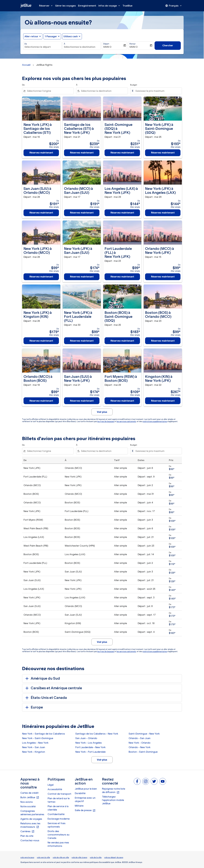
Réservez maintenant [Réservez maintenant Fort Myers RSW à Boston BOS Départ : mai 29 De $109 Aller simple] (122, 401)
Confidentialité (56, 814)
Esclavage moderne (59, 819)
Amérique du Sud (42, 678)
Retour (133, 44)
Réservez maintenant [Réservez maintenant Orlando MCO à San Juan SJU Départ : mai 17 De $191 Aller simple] (82, 213)
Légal (51, 785)
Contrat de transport (59, 794)
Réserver (47, 6)
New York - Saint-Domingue (38, 738)
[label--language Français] (174, 6)
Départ (106, 44)
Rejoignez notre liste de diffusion (114, 791)
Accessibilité (55, 789)
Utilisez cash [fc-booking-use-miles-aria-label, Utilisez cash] (71, 36)
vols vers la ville (43, 857)
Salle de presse (85, 810)
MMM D (107, 47)
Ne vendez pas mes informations (58, 844)
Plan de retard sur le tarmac (59, 800)
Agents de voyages (31, 819)
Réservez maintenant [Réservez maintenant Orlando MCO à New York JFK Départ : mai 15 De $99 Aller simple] (163, 277)
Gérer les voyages (65, 6)
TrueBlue (127, 6)
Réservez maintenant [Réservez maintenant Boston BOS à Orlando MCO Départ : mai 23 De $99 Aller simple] (163, 341)
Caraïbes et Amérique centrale (53, 688)
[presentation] (174, 6)
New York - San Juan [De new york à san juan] (34, 747)
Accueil (26, 65)
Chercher (168, 45)
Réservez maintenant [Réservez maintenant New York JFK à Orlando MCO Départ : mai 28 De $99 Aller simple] (41, 277)
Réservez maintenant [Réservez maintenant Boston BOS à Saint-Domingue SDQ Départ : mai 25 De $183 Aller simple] (122, 341)
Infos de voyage (110, 6)
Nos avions (27, 802)
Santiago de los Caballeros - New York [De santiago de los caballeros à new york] (97, 734)
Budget (134, 85)
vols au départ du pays (114, 857)
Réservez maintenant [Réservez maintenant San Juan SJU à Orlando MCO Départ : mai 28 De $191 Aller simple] (41, 213)
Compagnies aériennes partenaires (32, 813)
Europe (34, 707)
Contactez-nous (30, 840)
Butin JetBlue (30, 798)
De (26, 44)
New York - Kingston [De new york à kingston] (34, 752)
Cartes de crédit (29, 793)
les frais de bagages (106, 421)
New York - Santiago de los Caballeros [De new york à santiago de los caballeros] (43, 734)
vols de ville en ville (61, 857)
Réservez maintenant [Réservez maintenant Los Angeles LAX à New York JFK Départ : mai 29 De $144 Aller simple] (122, 213)
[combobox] (42, 47)
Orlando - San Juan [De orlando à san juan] (140, 738)
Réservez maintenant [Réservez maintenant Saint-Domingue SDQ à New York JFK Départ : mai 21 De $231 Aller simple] (122, 153)
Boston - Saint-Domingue (143, 752)
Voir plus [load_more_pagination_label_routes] (102, 760)
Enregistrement (87, 6)
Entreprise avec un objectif (85, 799)
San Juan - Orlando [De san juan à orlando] (86, 738)
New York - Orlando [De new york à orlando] (140, 743)
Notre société (28, 806)
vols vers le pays (27, 857)
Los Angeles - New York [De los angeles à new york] (35, 743)
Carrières (27, 831)
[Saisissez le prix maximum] (157, 91)
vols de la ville (96, 857)
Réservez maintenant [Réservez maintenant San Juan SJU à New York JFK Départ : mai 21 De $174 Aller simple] (82, 401)
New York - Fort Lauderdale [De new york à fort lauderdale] (90, 752)
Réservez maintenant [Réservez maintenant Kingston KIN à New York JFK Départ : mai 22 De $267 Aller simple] (163, 401)
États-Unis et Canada (46, 698)
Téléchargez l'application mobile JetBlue (113, 800)
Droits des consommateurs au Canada (59, 835)
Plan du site (27, 836)
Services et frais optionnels (57, 825)
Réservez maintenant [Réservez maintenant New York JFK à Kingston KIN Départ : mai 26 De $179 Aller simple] (41, 341)
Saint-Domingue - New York (144, 734)
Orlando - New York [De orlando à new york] (140, 747)
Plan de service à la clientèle (58, 808)
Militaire (79, 806)
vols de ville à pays (79, 857)
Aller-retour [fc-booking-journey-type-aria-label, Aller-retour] (31, 36)
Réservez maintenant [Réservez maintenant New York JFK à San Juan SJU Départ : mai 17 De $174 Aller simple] (82, 277)
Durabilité (80, 793)
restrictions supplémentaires (155, 421)
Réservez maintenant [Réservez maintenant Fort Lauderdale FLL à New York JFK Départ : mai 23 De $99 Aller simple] (122, 277)
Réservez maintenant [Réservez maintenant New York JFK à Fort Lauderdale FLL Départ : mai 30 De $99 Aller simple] (82, 341)
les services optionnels (126, 421)
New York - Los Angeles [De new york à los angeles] (89, 743)
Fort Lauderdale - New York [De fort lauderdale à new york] (90, 747)
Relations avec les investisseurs (30, 825)
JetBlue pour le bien (86, 789)
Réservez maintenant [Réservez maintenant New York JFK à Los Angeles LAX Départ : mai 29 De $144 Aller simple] (163, 213)
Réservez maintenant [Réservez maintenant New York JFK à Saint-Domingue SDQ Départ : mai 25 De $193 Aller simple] (163, 153)
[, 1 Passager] (51, 36)
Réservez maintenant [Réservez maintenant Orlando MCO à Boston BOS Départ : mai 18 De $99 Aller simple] (41, 401)
